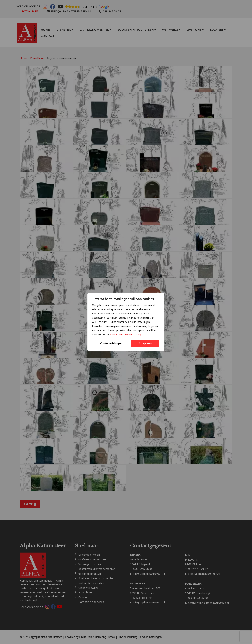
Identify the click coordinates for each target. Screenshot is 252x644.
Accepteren (145, 343)
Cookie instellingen (111, 343)
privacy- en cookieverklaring (125, 335)
